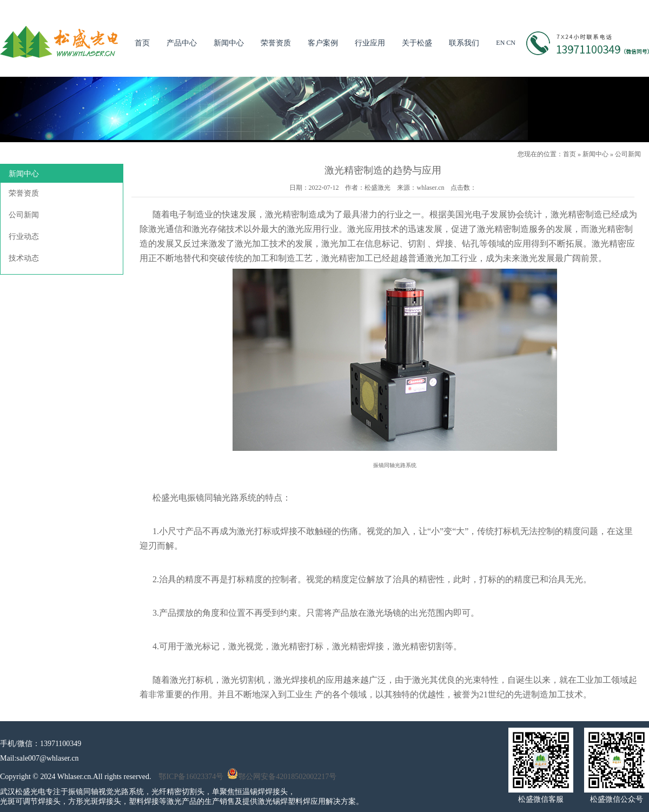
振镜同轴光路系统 (222, 498)
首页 (142, 43)
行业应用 (370, 43)
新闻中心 (229, 43)
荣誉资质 (276, 43)
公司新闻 (628, 154)
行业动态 (24, 237)
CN (511, 43)
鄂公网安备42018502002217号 (282, 777)
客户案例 (323, 43)
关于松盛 (417, 43)
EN (500, 43)
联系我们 (464, 43)
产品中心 (182, 43)
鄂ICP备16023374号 (191, 777)
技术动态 (24, 258)
